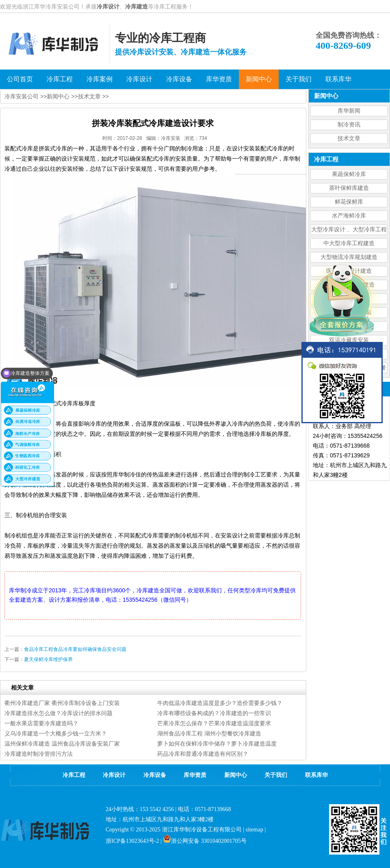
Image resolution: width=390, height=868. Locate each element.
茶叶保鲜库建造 (349, 188)
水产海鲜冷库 (349, 216)
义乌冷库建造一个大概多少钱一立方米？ (56, 733)
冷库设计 (108, 7)
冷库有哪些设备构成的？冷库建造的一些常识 (214, 713)
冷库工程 (74, 775)
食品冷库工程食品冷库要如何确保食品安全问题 (75, 649)
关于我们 (276, 775)
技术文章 (349, 138)
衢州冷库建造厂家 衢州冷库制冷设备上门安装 (62, 703)
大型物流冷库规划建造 (349, 257)
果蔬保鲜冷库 (349, 174)
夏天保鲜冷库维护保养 (48, 659)
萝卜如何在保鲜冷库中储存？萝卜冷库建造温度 (217, 744)
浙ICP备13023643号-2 (132, 841)
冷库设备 (155, 775)
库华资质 (195, 775)
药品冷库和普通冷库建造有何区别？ (203, 754)
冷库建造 (136, 7)
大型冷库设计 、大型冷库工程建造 (349, 231)
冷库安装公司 (22, 96)
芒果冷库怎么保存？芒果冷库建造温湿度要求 (214, 723)
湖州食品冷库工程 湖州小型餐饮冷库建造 (209, 733)
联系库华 (316, 775)
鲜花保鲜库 (349, 202)
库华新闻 (349, 111)
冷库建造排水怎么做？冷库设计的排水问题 (58, 713)
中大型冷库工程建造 (349, 243)
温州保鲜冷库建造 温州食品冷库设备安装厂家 (62, 744)
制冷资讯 (349, 125)
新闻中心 (58, 96)
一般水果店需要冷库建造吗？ (41, 723)
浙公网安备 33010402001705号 (205, 841)
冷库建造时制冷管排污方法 (39, 754)
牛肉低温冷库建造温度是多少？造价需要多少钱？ (220, 703)
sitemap (254, 830)
